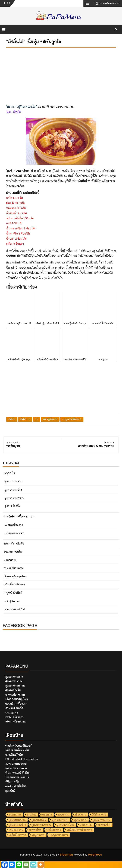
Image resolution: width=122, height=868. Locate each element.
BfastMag (66, 854)
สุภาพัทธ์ (10, 791)
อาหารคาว (86, 825)
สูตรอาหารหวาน (15, 498)
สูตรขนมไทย (39, 820)
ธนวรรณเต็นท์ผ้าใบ (17, 750)
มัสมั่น (12, 419)
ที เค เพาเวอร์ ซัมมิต (17, 773)
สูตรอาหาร (80, 820)
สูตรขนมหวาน (17, 820)
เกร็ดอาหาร (54, 830)
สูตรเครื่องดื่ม (13, 506)
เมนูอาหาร (38, 835)
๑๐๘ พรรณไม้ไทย (16, 786)
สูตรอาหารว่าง (13, 490)
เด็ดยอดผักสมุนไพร (15, 576)
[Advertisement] (61, 75)
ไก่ (37, 419)
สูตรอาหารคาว (13, 481)
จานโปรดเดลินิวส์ (15, 609)
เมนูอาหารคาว (59, 835)
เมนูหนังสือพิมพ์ (72, 419)
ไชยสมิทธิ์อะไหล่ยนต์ (17, 777)
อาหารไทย (35, 830)
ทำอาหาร (81, 814)
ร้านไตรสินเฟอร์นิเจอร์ (18, 746)
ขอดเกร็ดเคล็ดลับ (14, 543)
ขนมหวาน (15, 814)
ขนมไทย (32, 814)
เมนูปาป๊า (9, 473)
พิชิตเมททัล (12, 781)
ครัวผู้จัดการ (50, 419)
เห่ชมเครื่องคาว (14, 525)
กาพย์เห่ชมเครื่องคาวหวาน (19, 516)
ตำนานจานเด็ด (13, 552)
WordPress (95, 854)
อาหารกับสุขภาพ (13, 568)
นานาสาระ (10, 560)
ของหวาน (63, 814)
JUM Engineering (16, 764)
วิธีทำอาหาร (99, 814)
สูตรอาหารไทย (65, 825)
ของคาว (47, 814)
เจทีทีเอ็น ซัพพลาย (16, 768)
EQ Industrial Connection (21, 759)
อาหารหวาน (16, 830)
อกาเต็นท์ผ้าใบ (14, 755)
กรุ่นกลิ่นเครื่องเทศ (14, 584)
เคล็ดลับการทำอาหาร (79, 830)
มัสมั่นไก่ (25, 419)
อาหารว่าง (104, 825)
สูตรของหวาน (60, 820)
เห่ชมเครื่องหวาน (15, 533)
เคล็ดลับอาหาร (17, 835)
